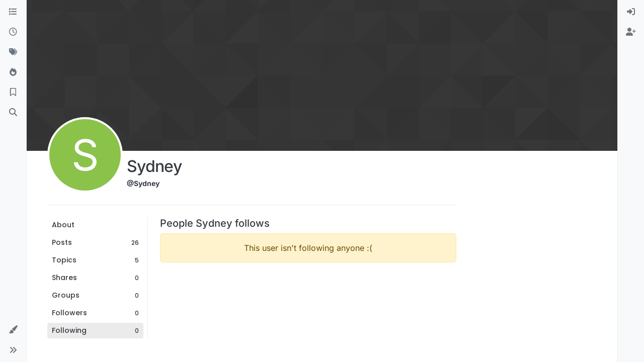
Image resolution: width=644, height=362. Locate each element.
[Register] (631, 32)
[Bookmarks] (13, 93)
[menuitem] (631, 12)
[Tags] (13, 52)
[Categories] (13, 12)
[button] (13, 330)
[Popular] (13, 72)
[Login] (631, 12)
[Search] (13, 113)
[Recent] (13, 32)
